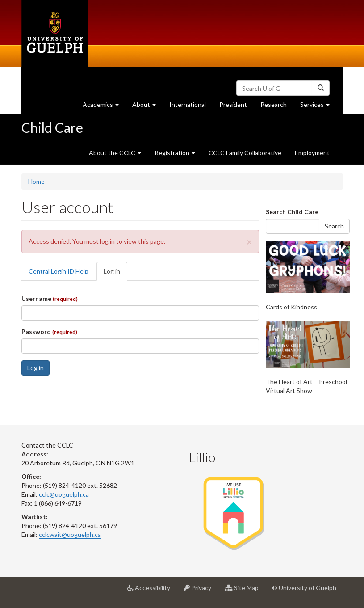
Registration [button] (175, 153)
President (233, 104)
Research (277, 107)
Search (334, 226)
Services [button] (318, 107)
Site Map (245, 591)
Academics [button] (104, 107)
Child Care (52, 127)
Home (36, 181)
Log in (115, 274)
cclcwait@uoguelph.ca (70, 534)
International (188, 104)
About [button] (147, 107)
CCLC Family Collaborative (245, 153)
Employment (312, 153)
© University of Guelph (304, 588)
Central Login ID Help (59, 271)
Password (49, 331)
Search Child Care (292, 212)
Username (50, 298)
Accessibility (152, 591)
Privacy (201, 591)
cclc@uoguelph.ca (63, 494)
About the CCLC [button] (115, 153)
